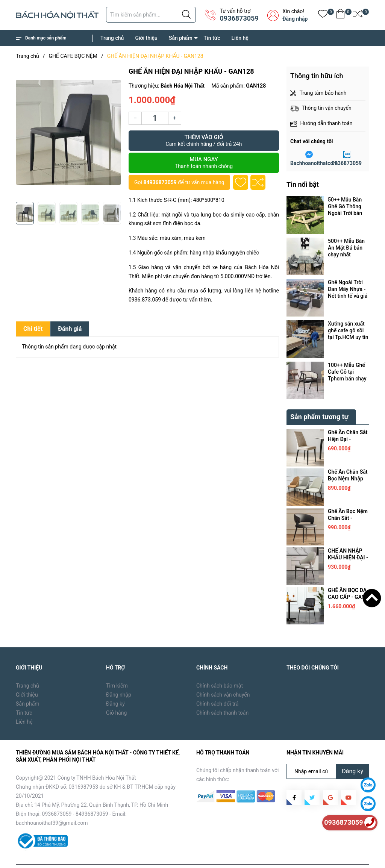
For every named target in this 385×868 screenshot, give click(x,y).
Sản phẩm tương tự (319, 399)
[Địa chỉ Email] (328, 754)
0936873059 (239, 18)
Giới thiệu (146, 38)
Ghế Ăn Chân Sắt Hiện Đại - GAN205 (348, 422)
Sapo (136, 857)
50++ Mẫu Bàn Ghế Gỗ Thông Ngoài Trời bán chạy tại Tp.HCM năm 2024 (347, 207)
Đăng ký (115, 686)
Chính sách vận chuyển (223, 677)
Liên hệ (240, 38)
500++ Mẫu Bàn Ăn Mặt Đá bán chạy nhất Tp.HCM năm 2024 (346, 248)
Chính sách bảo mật (220, 668)
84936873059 (160, 182)
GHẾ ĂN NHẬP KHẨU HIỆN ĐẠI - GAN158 (348, 540)
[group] (68, 132)
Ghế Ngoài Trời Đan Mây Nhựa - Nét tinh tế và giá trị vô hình (348, 289)
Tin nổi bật (303, 184)
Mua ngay (204, 163)
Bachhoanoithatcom (314, 163)
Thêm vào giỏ (204, 141)
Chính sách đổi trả (217, 686)
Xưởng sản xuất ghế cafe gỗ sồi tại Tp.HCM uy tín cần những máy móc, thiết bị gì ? (348, 331)
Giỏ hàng (116, 695)
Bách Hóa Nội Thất (80, 857)
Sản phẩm (181, 38)
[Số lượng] (155, 118)
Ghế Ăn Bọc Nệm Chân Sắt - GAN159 (348, 501)
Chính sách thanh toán (222, 695)
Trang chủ (112, 38)
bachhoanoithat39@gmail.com (52, 806)
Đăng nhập (295, 19)
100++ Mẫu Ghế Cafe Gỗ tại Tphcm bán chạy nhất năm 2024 (347, 372)
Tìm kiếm (117, 668)
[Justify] (186, 15)
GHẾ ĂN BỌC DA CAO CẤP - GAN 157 (347, 580)
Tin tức (212, 38)
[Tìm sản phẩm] (151, 15)
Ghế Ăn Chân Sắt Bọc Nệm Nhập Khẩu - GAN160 (348, 461)
